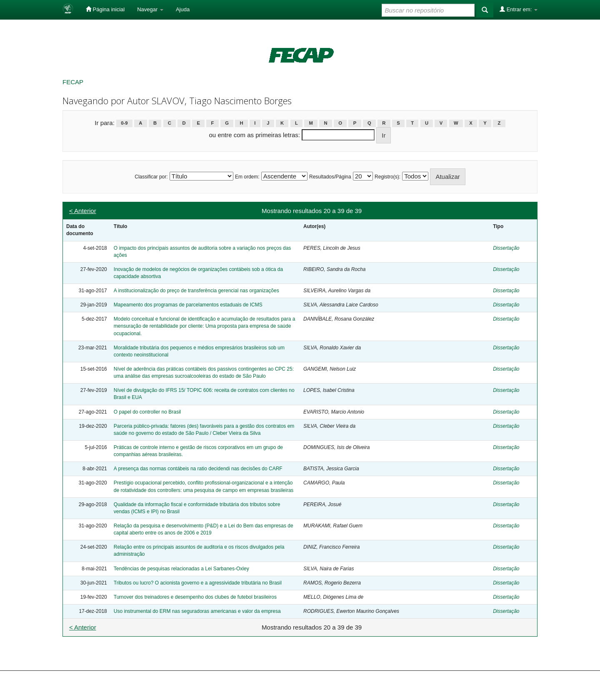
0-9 (124, 123)
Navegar (150, 9)
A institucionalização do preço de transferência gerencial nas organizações (196, 291)
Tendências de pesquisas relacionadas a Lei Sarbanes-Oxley (181, 569)
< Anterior (83, 211)
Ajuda (183, 9)
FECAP (73, 82)
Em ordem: (247, 177)
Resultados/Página (330, 177)
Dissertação (506, 248)
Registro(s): (387, 177)
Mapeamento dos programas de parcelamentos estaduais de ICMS (188, 305)
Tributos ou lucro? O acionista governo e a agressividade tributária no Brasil (198, 583)
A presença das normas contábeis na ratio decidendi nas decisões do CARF (198, 469)
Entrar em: (519, 9)
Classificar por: (151, 177)
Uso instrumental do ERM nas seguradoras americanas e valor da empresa (197, 611)
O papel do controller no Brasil (147, 412)
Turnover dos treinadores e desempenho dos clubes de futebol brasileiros (195, 597)
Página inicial (105, 9)
